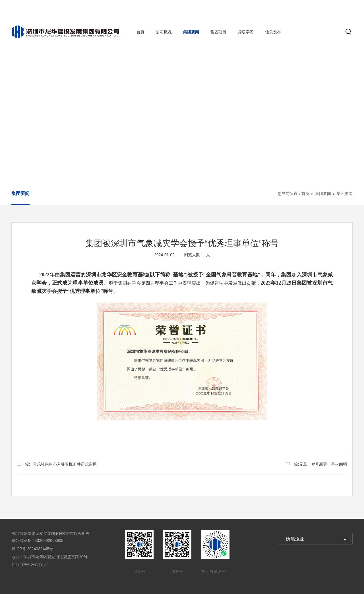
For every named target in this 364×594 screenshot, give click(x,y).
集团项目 (218, 32)
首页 (140, 32)
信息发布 (273, 32)
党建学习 (246, 32)
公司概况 (164, 32)
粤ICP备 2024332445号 (32, 549)
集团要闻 (191, 32)
